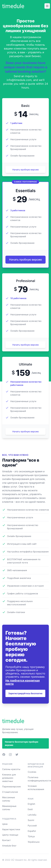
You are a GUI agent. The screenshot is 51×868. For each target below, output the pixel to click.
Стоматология (10, 792)
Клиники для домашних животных (9, 778)
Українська (34, 842)
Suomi (31, 820)
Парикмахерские (11, 787)
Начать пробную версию (26, 170)
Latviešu (32, 815)
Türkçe (31, 836)
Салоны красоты (11, 769)
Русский (32, 826)
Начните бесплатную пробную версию (22, 743)
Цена (5, 824)
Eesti (30, 809)
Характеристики (11, 829)
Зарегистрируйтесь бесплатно (25, 693)
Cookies (32, 772)
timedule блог (9, 846)
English (31, 804)
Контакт (6, 840)
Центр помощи (10, 835)
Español (32, 831)
